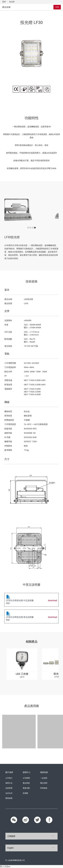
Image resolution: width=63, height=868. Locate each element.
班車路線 (44, 788)
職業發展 (44, 772)
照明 (4, 2)
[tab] (17, 7)
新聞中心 (27, 772)
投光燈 (12, 2)
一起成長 (44, 778)
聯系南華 (9, 798)
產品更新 (26, 783)
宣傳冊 (25, 793)
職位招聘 (44, 783)
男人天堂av (5, 867)
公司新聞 (26, 778)
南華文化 (9, 783)
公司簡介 (9, 778)
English (10, 848)
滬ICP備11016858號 (50, 860)
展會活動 (26, 788)
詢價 (57, 7)
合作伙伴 (9, 793)
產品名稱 (6, 7)
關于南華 (9, 772)
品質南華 (9, 788)
